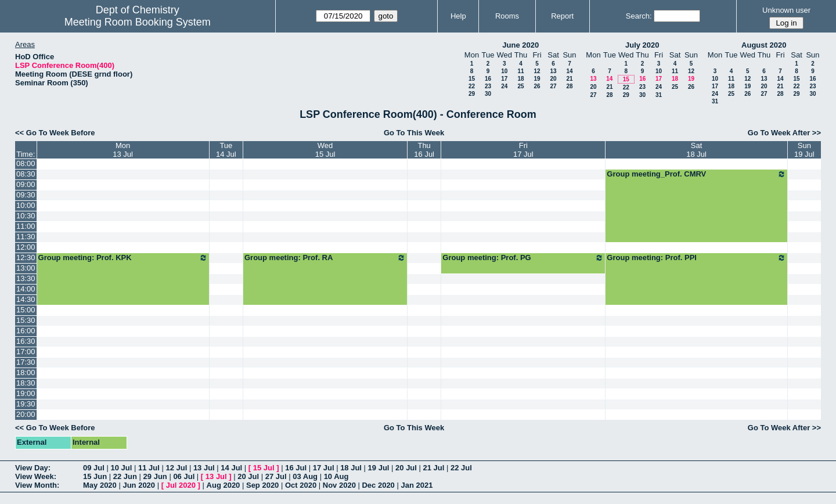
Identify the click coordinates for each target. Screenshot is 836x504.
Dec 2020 (378, 485)
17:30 (26, 362)
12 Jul (176, 468)
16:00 (26, 331)
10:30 (26, 216)
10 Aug (336, 476)
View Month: (37, 485)
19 (537, 79)
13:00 (26, 268)
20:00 (26, 414)
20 (553, 79)
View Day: (33, 468)
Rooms (507, 16)
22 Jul (461, 468)
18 (520, 79)
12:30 (26, 258)
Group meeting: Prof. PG (523, 258)
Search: (639, 16)
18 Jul (351, 468)
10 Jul (121, 468)
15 (472, 79)
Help (458, 16)
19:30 (26, 404)
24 (504, 86)
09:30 (26, 195)
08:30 (26, 174)
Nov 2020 (339, 485)
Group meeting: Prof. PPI (696, 258)
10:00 (26, 205)
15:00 (26, 310)
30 (488, 94)
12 (537, 71)
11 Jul (149, 468)
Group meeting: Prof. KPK (123, 258)
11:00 (26, 226)
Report (562, 16)
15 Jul (264, 468)
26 (537, 86)
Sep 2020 (262, 485)
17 (504, 79)
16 (488, 79)
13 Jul (204, 468)
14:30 (26, 299)
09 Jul (94, 468)
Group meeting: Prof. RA (325, 258)
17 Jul (324, 468)
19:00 (26, 393)
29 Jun (155, 476)
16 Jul (296, 468)
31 (659, 95)
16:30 (26, 341)
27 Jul (276, 476)
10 (504, 71)
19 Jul (379, 468)
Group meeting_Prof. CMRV (696, 174)
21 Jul (434, 468)
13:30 (26, 278)
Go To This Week (414, 133)
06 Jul (184, 476)
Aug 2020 (224, 485)
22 (472, 86)
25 (520, 86)
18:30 (26, 383)
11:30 (26, 237)
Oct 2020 (301, 485)
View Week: (36, 476)
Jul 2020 (181, 485)
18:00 (26, 372)
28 (569, 86)
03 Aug (305, 476)
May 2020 (100, 485)
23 (488, 86)
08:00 (26, 163)
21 (569, 79)
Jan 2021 (417, 485)
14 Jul (231, 468)
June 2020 (520, 45)
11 (520, 71)
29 (472, 94)
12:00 (26, 247)
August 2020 (764, 45)
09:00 (26, 184)
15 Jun (95, 476)
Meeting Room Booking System (138, 22)
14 (569, 71)
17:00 (26, 352)
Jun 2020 (139, 485)
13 (553, 71)
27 (553, 86)
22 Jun (125, 476)
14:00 (26, 289)
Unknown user (786, 10)
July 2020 (642, 45)
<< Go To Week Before (55, 133)
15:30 (26, 320)
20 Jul (406, 468)
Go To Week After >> (784, 133)
